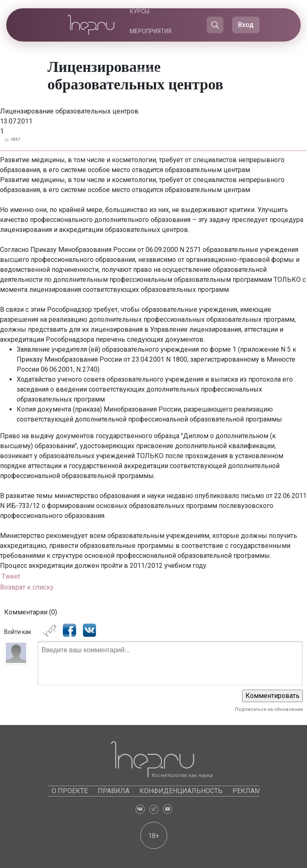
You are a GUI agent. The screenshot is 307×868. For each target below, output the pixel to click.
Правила (114, 791)
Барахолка (147, 51)
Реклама (249, 791)
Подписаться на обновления (269, 709)
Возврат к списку (27, 587)
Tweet (11, 576)
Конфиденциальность (181, 791)
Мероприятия (151, 31)
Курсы (140, 11)
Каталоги (153, 71)
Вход (246, 25)
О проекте (70, 791)
